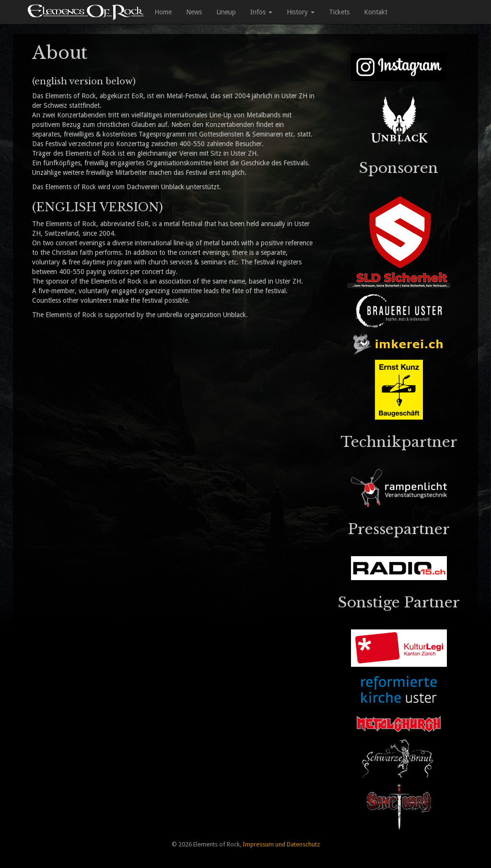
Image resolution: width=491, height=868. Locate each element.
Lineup (226, 12)
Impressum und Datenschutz (281, 844)
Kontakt (376, 12)
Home (163, 12)
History (301, 12)
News (194, 12)
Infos (261, 12)
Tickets (339, 12)
